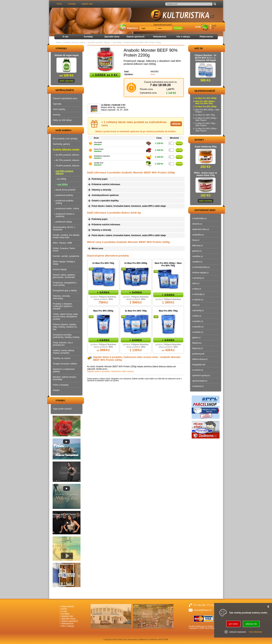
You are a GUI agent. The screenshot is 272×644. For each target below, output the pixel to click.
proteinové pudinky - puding (65, 202)
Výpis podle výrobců (62, 409)
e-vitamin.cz (198, 300)
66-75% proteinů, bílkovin (68, 160)
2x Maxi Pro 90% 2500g (206, 98)
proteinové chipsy (64, 222)
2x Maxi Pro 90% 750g (103, 263)
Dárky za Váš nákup (62, 120)
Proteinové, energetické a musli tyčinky (65, 284)
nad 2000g (63, 184)
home (59, 4)
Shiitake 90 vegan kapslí (66, 55)
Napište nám (67, 616)
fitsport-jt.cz (198, 348)
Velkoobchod (160, 37)
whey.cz (196, 305)
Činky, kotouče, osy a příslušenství (63, 344)
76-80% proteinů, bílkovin (68, 166)
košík (198, 27)
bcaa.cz (196, 240)
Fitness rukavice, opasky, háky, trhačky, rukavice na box (65, 327)
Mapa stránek (68, 606)
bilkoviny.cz (198, 246)
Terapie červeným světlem (65, 364)
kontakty (72, 4)
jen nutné (233, 624)
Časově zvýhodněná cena (65, 98)
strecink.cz (197, 224)
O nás (65, 37)
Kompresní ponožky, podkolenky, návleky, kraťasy (66, 336)
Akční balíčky (59, 109)
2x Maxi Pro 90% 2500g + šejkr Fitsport (206, 119)
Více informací (256, 632)
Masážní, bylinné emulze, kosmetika (65, 378)
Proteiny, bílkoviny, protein (66, 149)
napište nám (87, 4)
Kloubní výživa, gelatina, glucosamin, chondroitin (64, 276)
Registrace (133, 28)
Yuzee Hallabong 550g (205, 147)
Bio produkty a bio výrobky (65, 139)
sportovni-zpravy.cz (201, 375)
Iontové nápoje (60, 269)
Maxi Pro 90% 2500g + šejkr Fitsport (208, 111)
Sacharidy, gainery (62, 144)
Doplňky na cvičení (62, 358)
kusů (214, 26)
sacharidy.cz (198, 310)
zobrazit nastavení (238, 632)
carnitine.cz (198, 256)
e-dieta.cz (197, 316)
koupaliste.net (199, 365)
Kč (213, 28)
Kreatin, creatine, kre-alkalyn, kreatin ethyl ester (66, 236)
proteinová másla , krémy (67, 208)
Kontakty (88, 37)
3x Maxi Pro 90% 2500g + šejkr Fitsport (206, 130)
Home (59, 42)
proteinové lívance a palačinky (65, 215)
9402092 (155, 72)
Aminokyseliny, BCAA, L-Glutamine (65, 228)
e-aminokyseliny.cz (201, 267)
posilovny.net (198, 354)
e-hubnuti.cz (198, 386)
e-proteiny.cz (198, 278)
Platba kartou (206, 37)
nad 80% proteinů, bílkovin (65, 172)
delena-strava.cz (200, 359)
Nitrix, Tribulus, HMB (62, 243)
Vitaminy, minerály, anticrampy (62, 297)
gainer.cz (197, 338)
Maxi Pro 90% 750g (168, 311)
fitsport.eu (197, 343)
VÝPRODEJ (58, 49)
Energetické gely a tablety (65, 291)
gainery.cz (197, 251)
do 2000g (62, 179)
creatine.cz (197, 262)
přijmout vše (251, 624)
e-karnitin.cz (198, 327)
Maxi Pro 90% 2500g (103, 311)
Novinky (57, 115)
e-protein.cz (198, 321)
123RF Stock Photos (207, 628)
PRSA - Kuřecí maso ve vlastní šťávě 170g (205, 174)
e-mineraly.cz (198, 294)
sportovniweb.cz (200, 381)
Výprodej (57, 104)
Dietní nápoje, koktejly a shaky (64, 263)
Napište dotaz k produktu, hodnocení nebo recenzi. (111, 371)
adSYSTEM (163, 639)
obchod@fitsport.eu (203, 610)
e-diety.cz (197, 289)
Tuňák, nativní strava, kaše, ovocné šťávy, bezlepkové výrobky (66, 317)
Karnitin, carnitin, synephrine (66, 256)
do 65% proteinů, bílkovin (68, 155)
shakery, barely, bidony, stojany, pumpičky (64, 352)
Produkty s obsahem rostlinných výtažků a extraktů (63, 306)
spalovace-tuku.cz (201, 229)
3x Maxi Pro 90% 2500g (136, 263)
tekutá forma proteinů (66, 190)
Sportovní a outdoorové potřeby (64, 370)
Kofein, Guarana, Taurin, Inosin (64, 250)
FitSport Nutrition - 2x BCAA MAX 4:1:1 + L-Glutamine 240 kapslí (206, 58)
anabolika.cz (198, 235)
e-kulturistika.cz (200, 218)
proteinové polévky (64, 195)
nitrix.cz (196, 283)
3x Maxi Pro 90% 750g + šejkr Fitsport (206, 124)
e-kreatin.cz (198, 332)
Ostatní (56, 390)
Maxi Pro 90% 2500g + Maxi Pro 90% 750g (168, 264)
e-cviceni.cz (198, 370)
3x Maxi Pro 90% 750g (136, 311)
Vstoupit (178, 28)
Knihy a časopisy (61, 385)
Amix (153, 74)
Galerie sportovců (135, 37)
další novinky (205, 201)
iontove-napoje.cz (201, 273)
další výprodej (66, 81)
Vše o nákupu (183, 37)
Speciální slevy (112, 37)
